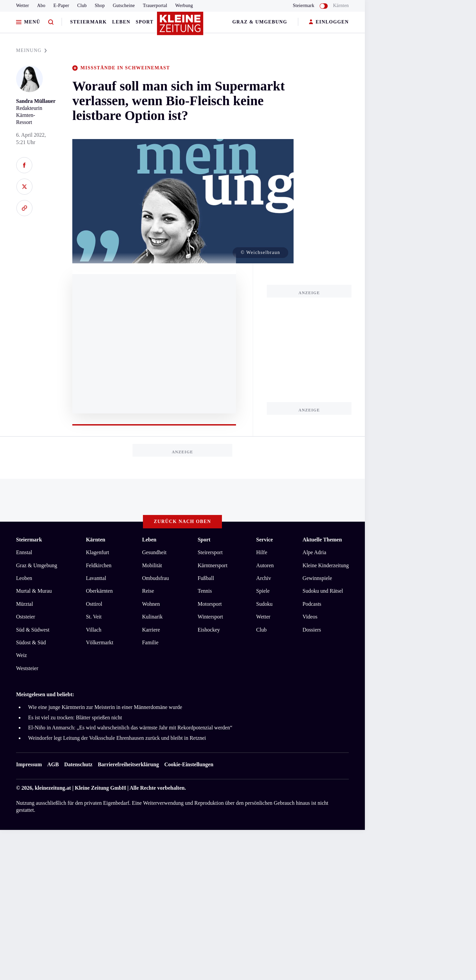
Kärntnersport (212, 565)
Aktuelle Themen (322, 540)
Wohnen (151, 604)
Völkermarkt (100, 642)
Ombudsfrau (155, 578)
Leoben (24, 578)
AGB (53, 764)
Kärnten (341, 6)
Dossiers (312, 630)
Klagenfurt (98, 552)
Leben (121, 22)
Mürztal (25, 604)
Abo (41, 6)
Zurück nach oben (183, 521)
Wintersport (210, 617)
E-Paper (61, 6)
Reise (148, 591)
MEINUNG (31, 50)
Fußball (206, 578)
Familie (150, 642)
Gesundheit (154, 552)
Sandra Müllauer (36, 101)
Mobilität (152, 565)
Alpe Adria (314, 552)
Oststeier (26, 617)
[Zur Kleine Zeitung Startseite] (181, 26)
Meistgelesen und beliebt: (45, 694)
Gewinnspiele (317, 578)
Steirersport (210, 552)
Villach (94, 630)
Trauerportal (155, 6)
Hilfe (262, 552)
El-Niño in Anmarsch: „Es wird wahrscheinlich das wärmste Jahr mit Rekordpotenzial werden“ (130, 728)
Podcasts (312, 604)
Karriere (151, 630)
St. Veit (94, 617)
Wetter (23, 6)
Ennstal (24, 552)
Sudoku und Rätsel (323, 591)
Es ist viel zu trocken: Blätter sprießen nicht (75, 717)
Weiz (21, 655)
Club (82, 6)
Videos (310, 617)
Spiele (263, 591)
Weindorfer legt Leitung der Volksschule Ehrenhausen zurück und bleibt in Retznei (117, 738)
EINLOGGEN (329, 22)
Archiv (263, 578)
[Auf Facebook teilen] (24, 165)
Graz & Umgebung (260, 22)
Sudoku (264, 604)
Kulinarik (152, 617)
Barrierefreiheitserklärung (128, 764)
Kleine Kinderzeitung (326, 565)
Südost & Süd (31, 642)
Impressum (29, 764)
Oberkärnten (99, 591)
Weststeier (27, 668)
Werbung (184, 6)
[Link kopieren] (24, 208)
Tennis (205, 591)
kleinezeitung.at (53, 788)
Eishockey (209, 630)
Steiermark (88, 22)
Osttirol (94, 604)
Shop (100, 6)
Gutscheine (124, 6)
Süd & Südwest (33, 630)
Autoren (265, 565)
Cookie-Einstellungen (189, 764)
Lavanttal (96, 578)
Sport (145, 22)
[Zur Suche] (51, 22)
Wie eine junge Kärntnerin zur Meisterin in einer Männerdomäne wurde (105, 707)
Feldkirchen (99, 565)
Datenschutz (78, 764)
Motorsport (210, 604)
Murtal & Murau (34, 591)
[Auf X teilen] (24, 187)
